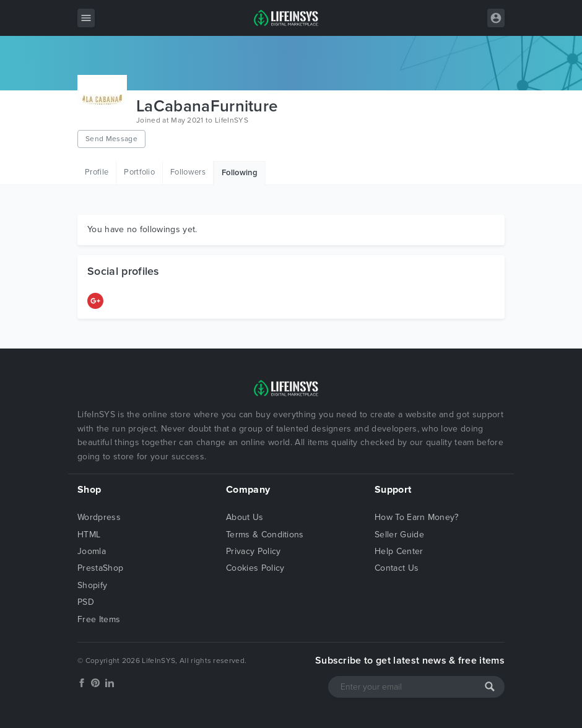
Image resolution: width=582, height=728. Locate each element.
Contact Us (397, 568)
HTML (89, 535)
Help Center (399, 551)
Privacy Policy (253, 551)
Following (240, 173)
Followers (188, 172)
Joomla (92, 551)
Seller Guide (399, 535)
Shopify (92, 585)
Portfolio (139, 172)
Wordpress (99, 517)
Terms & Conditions (265, 535)
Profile (97, 172)
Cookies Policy (255, 568)
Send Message (111, 139)
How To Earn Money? (417, 517)
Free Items (99, 619)
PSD (86, 602)
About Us (245, 517)
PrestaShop (100, 568)
